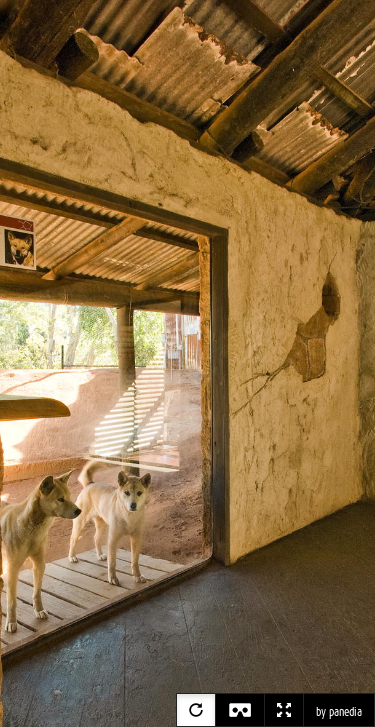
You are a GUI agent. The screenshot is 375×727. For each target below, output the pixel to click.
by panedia (339, 712)
